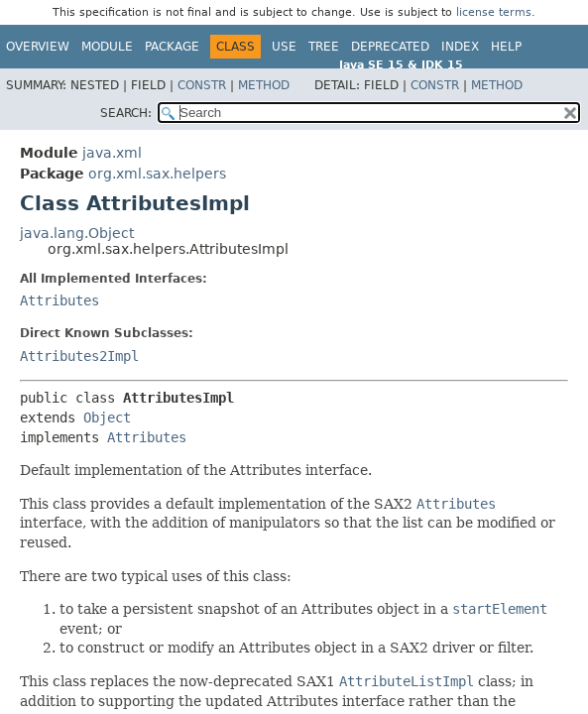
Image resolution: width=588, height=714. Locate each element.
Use (284, 47)
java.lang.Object (77, 233)
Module (107, 47)
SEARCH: (126, 113)
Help (506, 47)
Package (172, 47)
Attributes (59, 300)
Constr (202, 85)
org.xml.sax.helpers (157, 174)
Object (107, 417)
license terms (494, 12)
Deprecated (390, 47)
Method (264, 85)
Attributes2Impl (79, 356)
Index (460, 47)
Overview (38, 47)
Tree (324, 47)
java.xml (112, 153)
